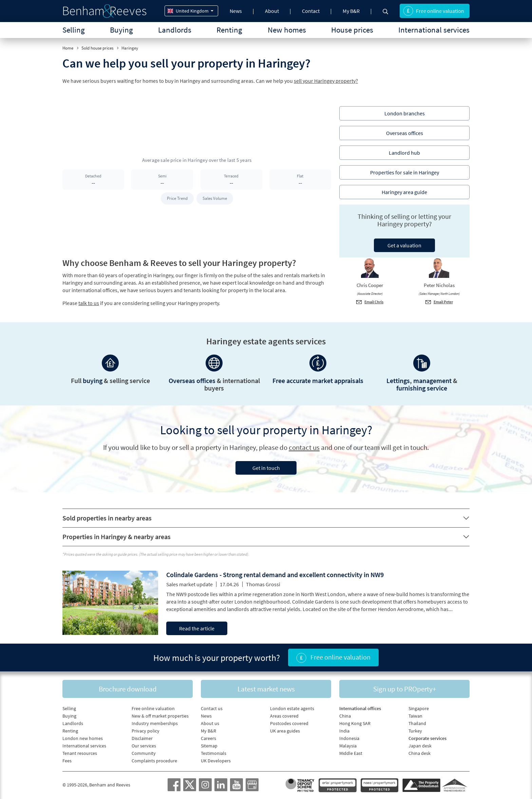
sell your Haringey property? (326, 81)
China (345, 716)
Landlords (175, 30)
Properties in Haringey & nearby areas (117, 537)
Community (144, 753)
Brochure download (128, 689)
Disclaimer (142, 738)
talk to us (89, 303)
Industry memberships (155, 723)
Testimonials (214, 753)
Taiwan (415, 716)
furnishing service (422, 388)
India (344, 731)
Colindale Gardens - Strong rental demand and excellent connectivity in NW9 (275, 575)
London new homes (83, 738)
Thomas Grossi (263, 584)
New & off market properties (160, 716)
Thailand (417, 723)
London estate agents (292, 708)
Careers (208, 738)
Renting (229, 30)
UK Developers (216, 761)
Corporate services (427, 738)
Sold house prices (97, 48)
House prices (352, 30)
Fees (67, 761)
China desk (420, 753)
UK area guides (285, 731)
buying (93, 381)
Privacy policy (146, 731)
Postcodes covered (289, 723)
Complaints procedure (154, 761)
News (236, 11)
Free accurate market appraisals (318, 381)
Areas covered (284, 716)
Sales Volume (215, 198)
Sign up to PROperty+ (405, 689)
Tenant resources (80, 753)
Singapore (419, 708)
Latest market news (266, 689)
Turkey (415, 731)
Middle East (351, 753)
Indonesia (349, 738)
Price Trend (177, 198)
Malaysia (348, 746)
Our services (144, 746)
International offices (360, 708)
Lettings (398, 381)
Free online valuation (434, 11)
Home (68, 48)
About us (210, 723)
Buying (121, 30)
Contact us (212, 708)
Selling (74, 30)
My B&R (351, 11)
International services (434, 30)
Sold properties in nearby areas (107, 518)
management (432, 381)
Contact (311, 11)
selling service (130, 381)
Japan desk (420, 746)
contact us (304, 447)
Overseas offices (192, 381)
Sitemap (209, 746)
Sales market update (189, 584)
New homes (287, 30)
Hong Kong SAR (355, 723)
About (272, 11)
